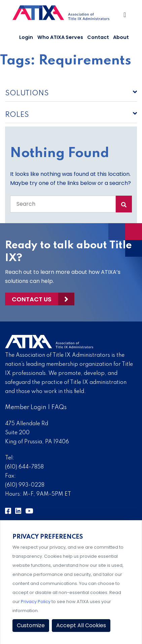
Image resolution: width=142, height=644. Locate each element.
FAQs (59, 407)
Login (26, 37)
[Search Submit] (124, 204)
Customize (31, 625)
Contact (98, 37)
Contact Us (32, 299)
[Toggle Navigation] (125, 16)
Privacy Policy (36, 602)
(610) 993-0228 (25, 485)
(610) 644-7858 (24, 467)
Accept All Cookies (81, 625)
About (121, 37)
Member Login (26, 407)
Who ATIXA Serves (60, 37)
